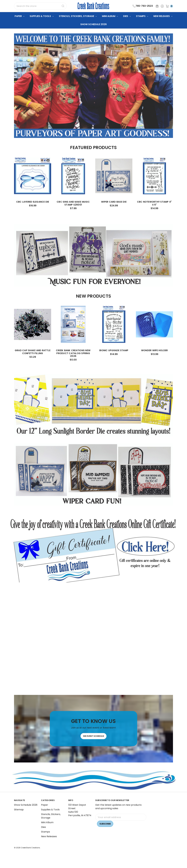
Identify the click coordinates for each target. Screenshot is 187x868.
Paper (20, 16)
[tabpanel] (33, 190)
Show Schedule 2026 (93, 24)
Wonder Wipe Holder (154, 357)
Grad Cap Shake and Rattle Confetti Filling (33, 358)
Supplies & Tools (42, 16)
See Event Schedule (93, 746)
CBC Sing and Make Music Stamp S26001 (73, 210)
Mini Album (110, 16)
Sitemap (19, 815)
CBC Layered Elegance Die (33, 208)
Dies (127, 16)
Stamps (142, 16)
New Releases (163, 16)
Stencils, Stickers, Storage (78, 16)
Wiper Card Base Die (114, 208)
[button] (94, 549)
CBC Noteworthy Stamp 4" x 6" (154, 210)
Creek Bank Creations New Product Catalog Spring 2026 (73, 360)
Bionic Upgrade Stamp (114, 357)
